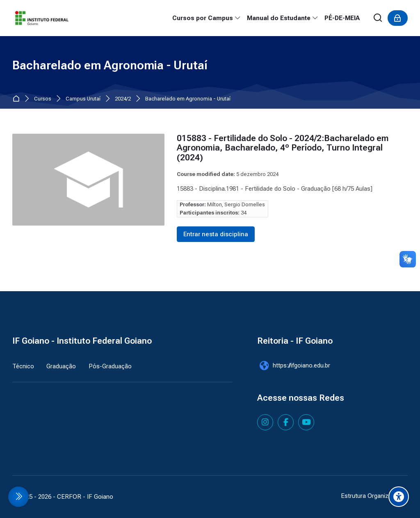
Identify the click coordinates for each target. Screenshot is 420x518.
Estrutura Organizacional (374, 496)
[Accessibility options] (399, 497)
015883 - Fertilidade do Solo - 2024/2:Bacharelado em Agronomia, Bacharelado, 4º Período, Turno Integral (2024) (283, 148)
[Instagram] (265, 422)
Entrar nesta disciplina (216, 234)
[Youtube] (306, 422)
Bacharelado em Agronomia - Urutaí (188, 99)
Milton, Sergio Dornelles (236, 204)
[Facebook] (286, 422)
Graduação (61, 366)
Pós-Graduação (110, 366)
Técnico (23, 366)
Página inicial (18, 99)
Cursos (43, 99)
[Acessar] (398, 18)
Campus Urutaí (83, 99)
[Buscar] (378, 18)
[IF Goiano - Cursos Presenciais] (42, 18)
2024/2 (123, 99)
